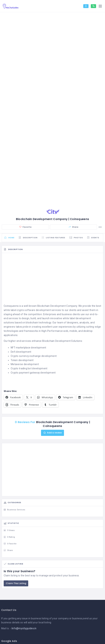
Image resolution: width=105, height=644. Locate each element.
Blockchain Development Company (57, 306)
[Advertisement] (52, 280)
